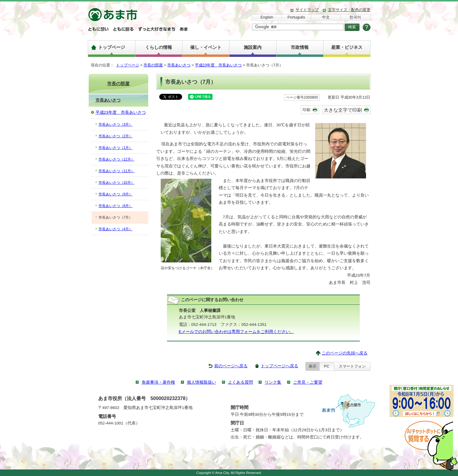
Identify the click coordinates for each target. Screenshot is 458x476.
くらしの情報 (159, 47)
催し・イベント (206, 47)
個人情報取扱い (201, 382)
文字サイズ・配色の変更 (349, 10)
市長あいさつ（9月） (116, 194)
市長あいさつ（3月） (116, 125)
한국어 (355, 17)
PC (327, 366)
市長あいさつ (179, 65)
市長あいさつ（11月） (117, 171)
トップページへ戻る (279, 366)
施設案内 (253, 47)
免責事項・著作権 (158, 382)
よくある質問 (240, 382)
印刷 (307, 110)
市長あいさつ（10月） (117, 183)
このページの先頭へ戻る (345, 353)
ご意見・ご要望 (308, 382)
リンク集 (273, 382)
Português (296, 17)
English (267, 17)
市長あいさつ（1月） (116, 148)
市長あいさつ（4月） (116, 229)
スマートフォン (352, 366)
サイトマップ (307, 10)
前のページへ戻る (231, 366)
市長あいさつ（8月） (116, 206)
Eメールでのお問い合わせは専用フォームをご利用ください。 (236, 332)
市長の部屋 (153, 65)
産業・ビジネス (347, 47)
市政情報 (300, 47)
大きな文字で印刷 (343, 110)
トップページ (112, 47)
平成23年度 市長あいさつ (218, 65)
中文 (326, 17)
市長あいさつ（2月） (116, 136)
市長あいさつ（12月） (117, 159)
